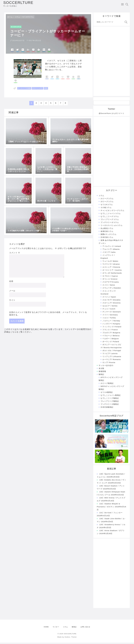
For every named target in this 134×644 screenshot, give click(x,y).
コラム (18, 18)
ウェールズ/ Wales (110, 262)
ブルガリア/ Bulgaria (111, 334)
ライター (56, 628)
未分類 (101, 370)
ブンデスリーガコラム (110, 224)
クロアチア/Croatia (111, 283)
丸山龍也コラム (107, 230)
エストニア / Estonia (111, 268)
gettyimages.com (31, 80)
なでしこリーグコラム (110, 218)
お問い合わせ (85, 628)
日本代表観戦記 (107, 408)
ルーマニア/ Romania (112, 361)
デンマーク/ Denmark (112, 313)
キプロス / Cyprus (110, 277)
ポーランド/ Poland (111, 343)
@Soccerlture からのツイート (112, 115)
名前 (11, 283)
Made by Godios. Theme (67, 638)
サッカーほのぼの (106, 367)
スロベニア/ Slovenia (111, 304)
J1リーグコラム (107, 200)
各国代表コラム (107, 233)
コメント (15, 254)
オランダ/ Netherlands (112, 274)
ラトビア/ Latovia (110, 355)
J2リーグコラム (107, 203)
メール (12, 292)
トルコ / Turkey (109, 319)
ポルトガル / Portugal (112, 352)
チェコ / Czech (109, 310)
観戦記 (101, 376)
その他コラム (106, 209)
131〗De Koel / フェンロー (111, 514)
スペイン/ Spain (109, 298)
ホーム (10, 18)
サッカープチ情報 (24, 90)
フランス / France (110, 331)
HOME (46, 628)
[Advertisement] (112, 63)
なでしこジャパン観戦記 (111, 396)
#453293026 (19, 80)
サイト (12, 301)
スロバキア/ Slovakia (111, 301)
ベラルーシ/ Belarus (111, 337)
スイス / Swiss (109, 286)
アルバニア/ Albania (111, 250)
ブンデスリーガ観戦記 (110, 405)
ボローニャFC (37, 90)
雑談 (46, 90)
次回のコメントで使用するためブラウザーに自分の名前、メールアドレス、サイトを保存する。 (48, 315)
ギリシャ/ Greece (110, 280)
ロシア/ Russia (109, 364)
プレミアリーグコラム (110, 221)
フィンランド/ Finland (112, 328)
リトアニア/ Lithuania (112, 358)
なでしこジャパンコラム (111, 215)
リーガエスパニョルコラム (112, 227)
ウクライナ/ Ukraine (111, 265)
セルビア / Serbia (110, 307)
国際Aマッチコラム (109, 236)
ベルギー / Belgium (111, 340)
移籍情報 (102, 373)
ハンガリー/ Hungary (111, 325)
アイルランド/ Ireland (112, 248)
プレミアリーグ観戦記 (110, 402)
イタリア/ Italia (109, 253)
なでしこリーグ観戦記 (110, 399)
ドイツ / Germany (110, 316)
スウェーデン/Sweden (112, 289)
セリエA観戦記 (107, 394)
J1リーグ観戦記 (107, 385)
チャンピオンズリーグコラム (112, 212)
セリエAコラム (28, 18)
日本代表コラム (107, 239)
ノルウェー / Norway (111, 322)
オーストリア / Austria (112, 271)
